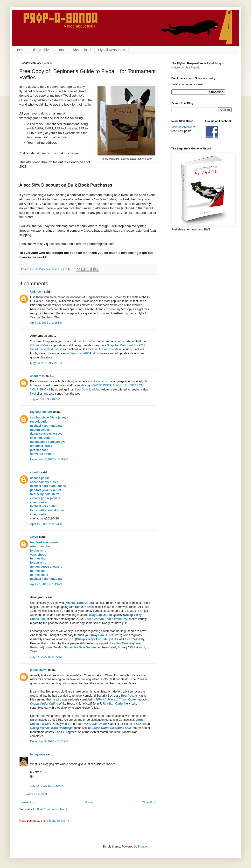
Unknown (37, 292)
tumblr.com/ (84, 341)
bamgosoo (38, 754)
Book (62, 50)
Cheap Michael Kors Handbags (51, 728)
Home (20, 50)
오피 (45, 772)
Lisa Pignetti (192, 67)
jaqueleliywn (39, 670)
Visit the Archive (182, 127)
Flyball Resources (112, 50)
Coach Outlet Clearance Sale (111, 728)
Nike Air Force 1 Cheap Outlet (116, 700)
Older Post (149, 802)
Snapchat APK (80, 353)
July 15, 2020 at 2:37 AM (46, 657)
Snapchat (108, 349)
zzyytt (34, 537)
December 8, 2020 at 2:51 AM (49, 741)
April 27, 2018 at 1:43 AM (46, 584)
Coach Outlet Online (44, 704)
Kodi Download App (88, 390)
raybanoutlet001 (41, 412)
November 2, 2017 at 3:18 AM (49, 459)
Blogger (143, 847)
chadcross (37, 376)
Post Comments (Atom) (52, 809)
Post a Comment (36, 794)
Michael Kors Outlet (79, 603)
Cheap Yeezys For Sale (92, 639)
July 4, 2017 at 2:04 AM (45, 399)
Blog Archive (41, 50)
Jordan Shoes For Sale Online (74, 647)
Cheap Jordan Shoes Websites (106, 619)
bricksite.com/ (98, 381)
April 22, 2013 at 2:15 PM (46, 323)
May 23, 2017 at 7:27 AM (46, 363)
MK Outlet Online (96, 724)
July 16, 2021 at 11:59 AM (47, 786)
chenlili (35, 472)
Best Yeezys (129, 696)
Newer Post (28, 802)
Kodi (33, 394)
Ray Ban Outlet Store (107, 635)
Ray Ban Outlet (101, 615)
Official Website (40, 345)
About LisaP (82, 50)
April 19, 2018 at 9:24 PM (46, 524)
